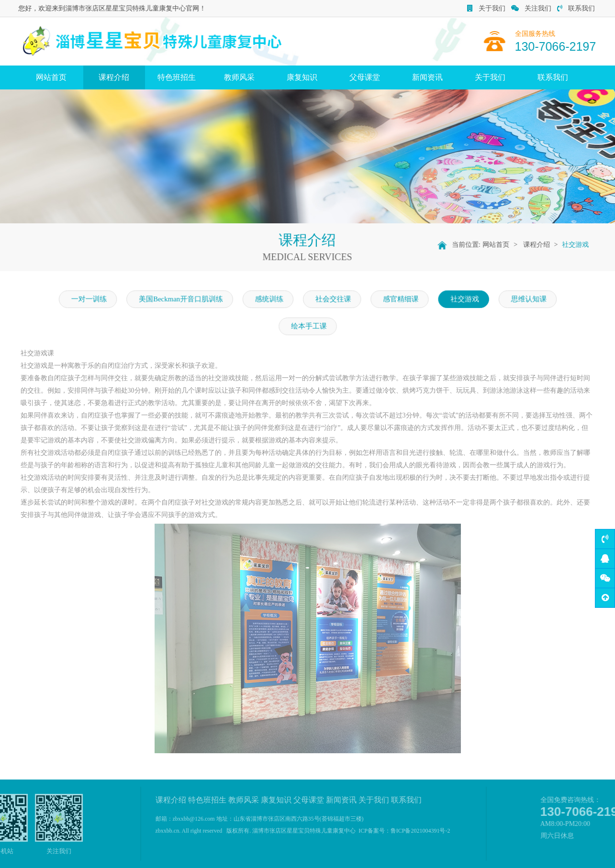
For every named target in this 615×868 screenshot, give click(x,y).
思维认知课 (524, 299)
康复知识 (302, 77)
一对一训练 (93, 299)
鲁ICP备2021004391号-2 (420, 831)
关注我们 (531, 8)
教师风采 (239, 77)
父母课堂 (365, 77)
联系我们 (576, 8)
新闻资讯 (427, 77)
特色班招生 (177, 77)
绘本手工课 (308, 326)
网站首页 (51, 77)
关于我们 (486, 8)
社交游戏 (579, 245)
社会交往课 (332, 299)
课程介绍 (114, 77)
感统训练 (270, 299)
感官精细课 (399, 299)
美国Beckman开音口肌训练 (183, 299)
